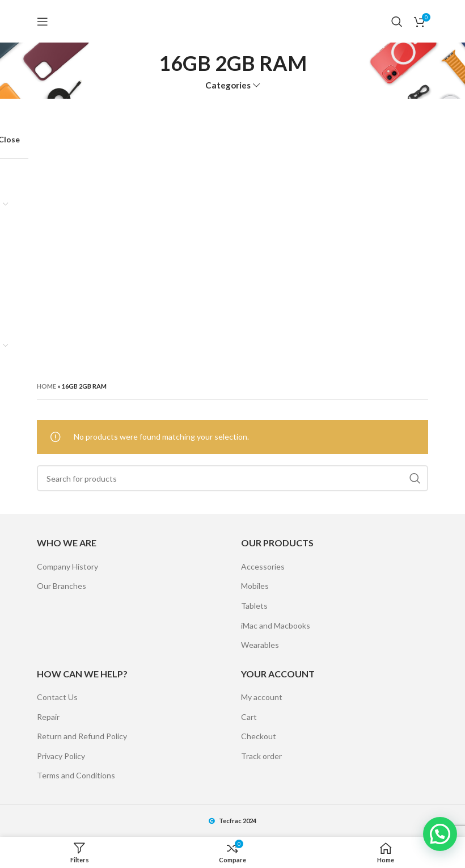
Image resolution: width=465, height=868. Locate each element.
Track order (261, 756)
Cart (249, 717)
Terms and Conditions (76, 775)
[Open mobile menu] (43, 22)
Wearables (260, 645)
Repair (48, 717)
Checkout (259, 736)
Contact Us (57, 697)
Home (46, 386)
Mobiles (255, 586)
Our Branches (62, 586)
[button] (440, 834)
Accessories (263, 566)
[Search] (397, 22)
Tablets (254, 606)
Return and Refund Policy (82, 736)
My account (262, 697)
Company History (67, 566)
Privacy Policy (61, 756)
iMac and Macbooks (276, 625)
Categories (228, 85)
